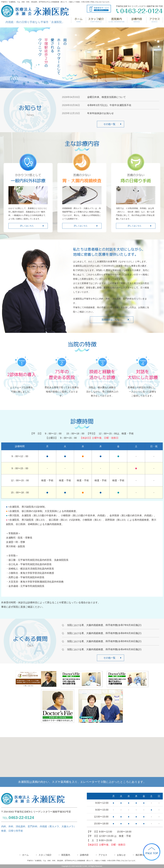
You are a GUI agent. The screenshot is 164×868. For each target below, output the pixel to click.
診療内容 (137, 20)
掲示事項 (140, 855)
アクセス (155, 20)
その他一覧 (109, 124)
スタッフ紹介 (96, 20)
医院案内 (117, 20)
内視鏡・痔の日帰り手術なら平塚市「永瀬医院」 (35, 14)
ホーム (79, 20)
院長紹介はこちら (110, 320)
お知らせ (121, 855)
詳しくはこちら (27, 226)
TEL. (18, 818)
